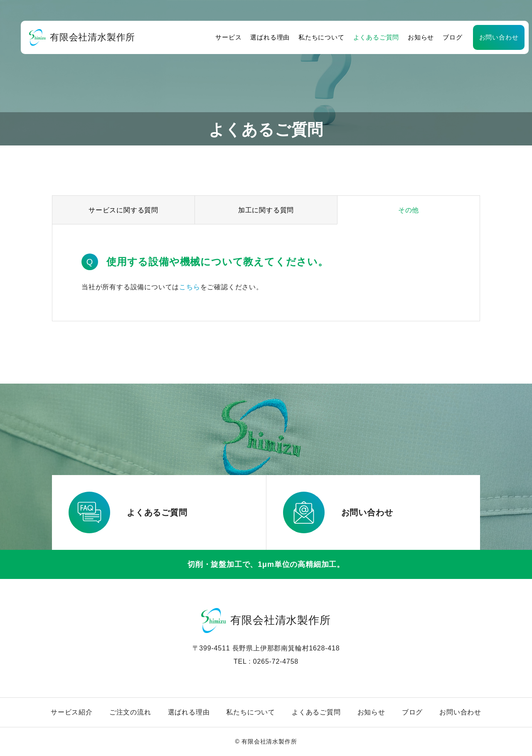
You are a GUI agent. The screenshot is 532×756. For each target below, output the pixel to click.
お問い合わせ (481, 37)
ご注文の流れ (130, 712)
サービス (211, 37)
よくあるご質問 (358, 37)
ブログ (435, 37)
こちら (190, 287)
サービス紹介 (72, 712)
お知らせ (403, 37)
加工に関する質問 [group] (266, 210)
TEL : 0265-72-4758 (266, 661)
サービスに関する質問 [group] (123, 210)
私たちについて (304, 37)
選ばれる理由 (252, 37)
